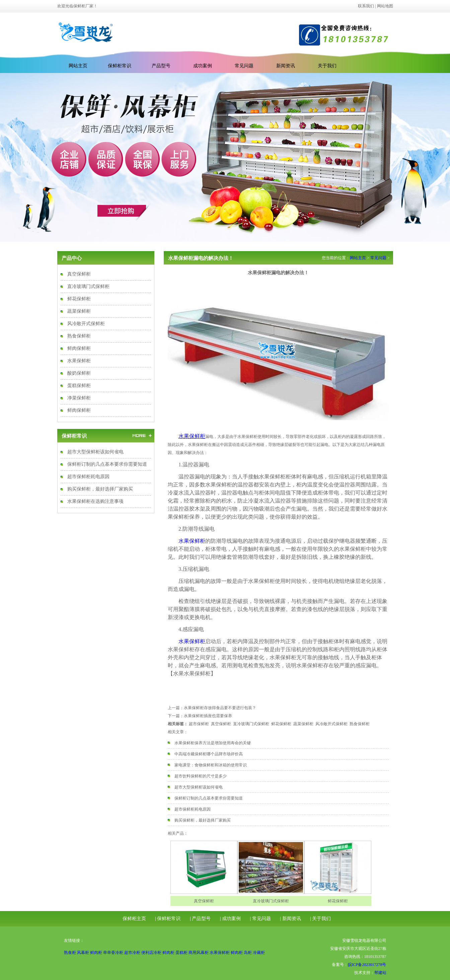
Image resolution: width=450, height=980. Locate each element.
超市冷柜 (132, 953)
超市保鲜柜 (199, 724)
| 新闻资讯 (290, 919)
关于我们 (327, 66)
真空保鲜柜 (79, 274)
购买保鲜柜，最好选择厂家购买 (100, 489)
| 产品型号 (200, 919)
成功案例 (203, 66)
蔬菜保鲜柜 (79, 311)
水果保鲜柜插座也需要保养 (208, 716)
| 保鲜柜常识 (168, 919)
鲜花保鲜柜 (79, 299)
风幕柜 (83, 953)
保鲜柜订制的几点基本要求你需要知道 (107, 464)
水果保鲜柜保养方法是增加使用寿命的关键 (213, 743)
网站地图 (385, 6)
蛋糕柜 (181, 953)
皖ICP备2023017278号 (367, 965)
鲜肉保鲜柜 (79, 348)
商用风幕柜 (199, 953)
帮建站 (380, 973)
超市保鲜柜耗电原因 (88, 477)
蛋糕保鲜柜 (79, 386)
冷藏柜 (259, 953)
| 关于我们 (320, 919)
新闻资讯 (286, 66)
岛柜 (248, 953)
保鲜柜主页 (134, 919)
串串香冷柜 (113, 953)
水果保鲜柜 (79, 361)
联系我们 (366, 6)
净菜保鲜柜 (79, 398)
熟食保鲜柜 (79, 336)
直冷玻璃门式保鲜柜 (88, 286)
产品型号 (161, 66)
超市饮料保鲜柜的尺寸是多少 (201, 776)
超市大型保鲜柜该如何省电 (95, 452)
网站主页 (358, 258)
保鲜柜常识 (120, 66)
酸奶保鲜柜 (79, 373)
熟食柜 (70, 953)
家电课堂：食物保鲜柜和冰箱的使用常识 (211, 765)
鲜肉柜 (96, 953)
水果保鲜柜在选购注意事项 (95, 501)
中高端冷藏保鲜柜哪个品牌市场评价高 (209, 754)
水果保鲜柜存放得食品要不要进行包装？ (220, 708)
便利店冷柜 (151, 953)
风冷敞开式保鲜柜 (86, 324)
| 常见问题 (260, 919)
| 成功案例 (230, 919)
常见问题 (244, 66)
